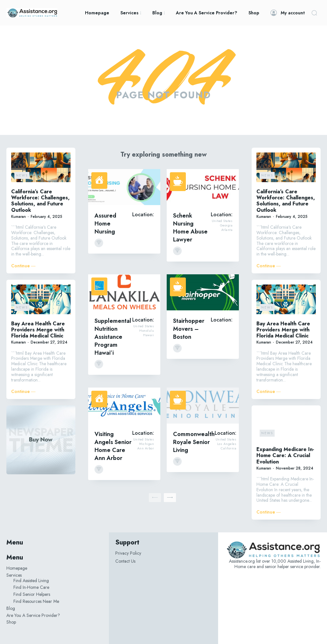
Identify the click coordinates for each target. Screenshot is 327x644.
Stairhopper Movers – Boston (189, 329)
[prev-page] (155, 498)
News (22, 175)
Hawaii (148, 335)
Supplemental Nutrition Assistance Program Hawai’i (113, 337)
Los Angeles (227, 444)
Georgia (226, 226)
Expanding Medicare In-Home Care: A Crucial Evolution (285, 455)
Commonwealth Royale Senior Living (194, 442)
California (228, 448)
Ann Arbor (146, 448)
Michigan (147, 444)
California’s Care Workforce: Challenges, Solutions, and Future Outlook (40, 201)
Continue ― (23, 266)
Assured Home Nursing (105, 224)
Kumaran (19, 217)
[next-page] (170, 498)
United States (222, 221)
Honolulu (147, 331)
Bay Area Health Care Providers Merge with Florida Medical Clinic (38, 330)
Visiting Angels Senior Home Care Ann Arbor (113, 446)
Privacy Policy (128, 553)
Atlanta (227, 230)
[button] (314, 13)
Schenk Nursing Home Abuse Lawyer (190, 228)
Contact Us (125, 561)
